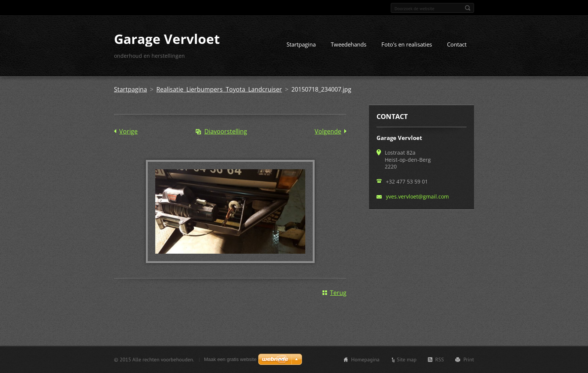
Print (469, 359)
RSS (440, 359)
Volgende (328, 131)
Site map (407, 359)
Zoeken (468, 8)
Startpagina (301, 44)
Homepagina (365, 359)
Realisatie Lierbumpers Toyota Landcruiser (219, 89)
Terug (338, 293)
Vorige (128, 131)
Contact (457, 44)
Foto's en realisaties (407, 44)
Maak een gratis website (230, 359)
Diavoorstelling (226, 131)
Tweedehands (349, 44)
